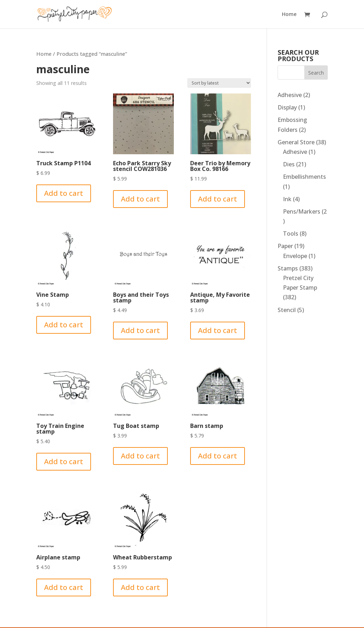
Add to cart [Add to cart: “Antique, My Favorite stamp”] (218, 330)
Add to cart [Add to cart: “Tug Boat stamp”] (140, 456)
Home (289, 15)
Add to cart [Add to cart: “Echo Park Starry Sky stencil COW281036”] (140, 199)
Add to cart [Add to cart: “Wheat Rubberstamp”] (140, 587)
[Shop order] (219, 83)
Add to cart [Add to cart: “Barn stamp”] (218, 456)
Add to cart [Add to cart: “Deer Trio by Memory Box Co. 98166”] (218, 199)
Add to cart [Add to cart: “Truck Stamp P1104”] (64, 193)
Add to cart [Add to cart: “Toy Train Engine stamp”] (64, 461)
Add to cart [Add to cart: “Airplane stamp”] (64, 587)
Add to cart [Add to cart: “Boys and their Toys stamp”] (140, 330)
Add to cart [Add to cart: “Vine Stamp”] (64, 325)
